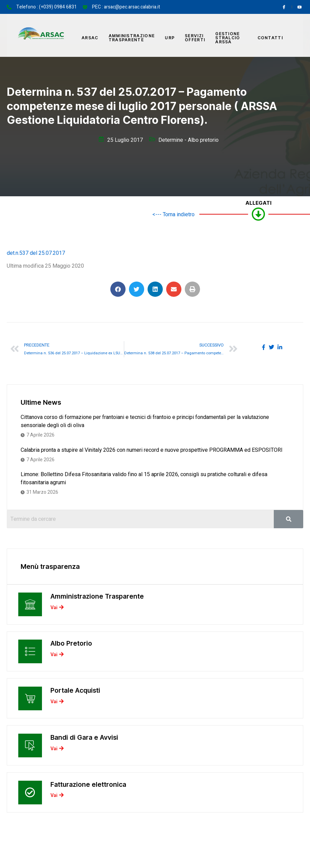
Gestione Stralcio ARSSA (228, 38)
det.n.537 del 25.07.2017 (36, 253)
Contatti (270, 38)
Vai (58, 610)
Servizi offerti (195, 38)
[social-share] (264, 347)
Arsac (90, 38)
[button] (118, 289)
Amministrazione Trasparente (132, 38)
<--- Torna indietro (173, 215)
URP (170, 38)
